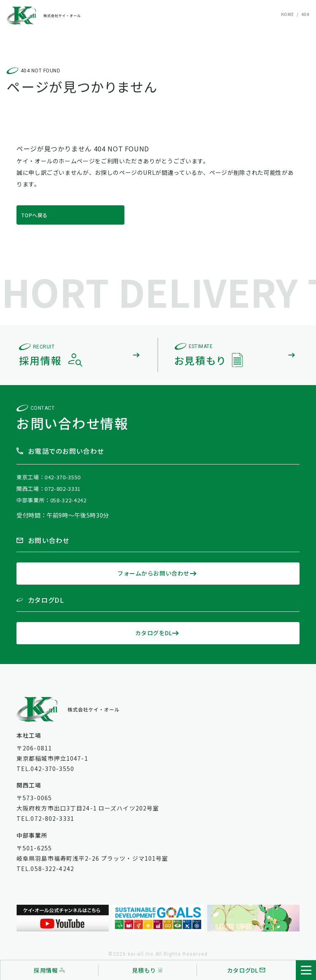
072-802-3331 (63, 489)
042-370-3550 (63, 477)
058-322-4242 (68, 500)
